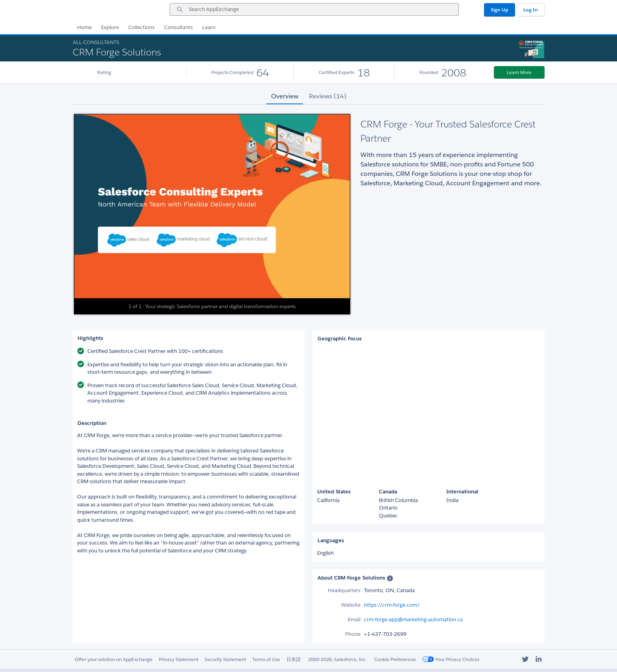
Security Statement (225, 659)
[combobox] (314, 9)
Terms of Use (266, 659)
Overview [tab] (285, 96)
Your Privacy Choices (451, 659)
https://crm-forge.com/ (392, 605)
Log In (531, 10)
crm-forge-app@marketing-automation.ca (413, 619)
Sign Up (500, 10)
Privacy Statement (179, 659)
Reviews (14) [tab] (328, 96)
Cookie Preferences (395, 659)
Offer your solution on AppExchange (114, 659)
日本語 (294, 659)
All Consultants (96, 42)
